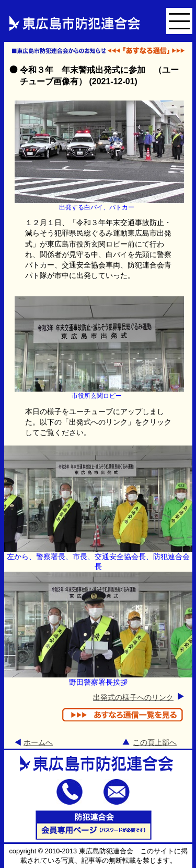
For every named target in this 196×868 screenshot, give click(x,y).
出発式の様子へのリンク (133, 698)
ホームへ (38, 742)
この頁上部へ (155, 742)
